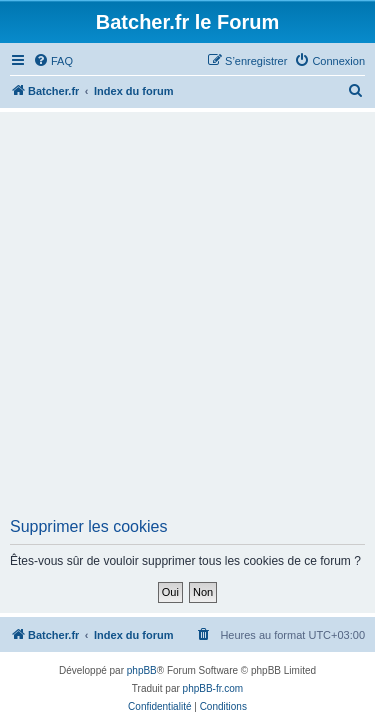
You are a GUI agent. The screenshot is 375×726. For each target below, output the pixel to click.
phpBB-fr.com (213, 688)
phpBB (142, 670)
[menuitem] (53, 61)
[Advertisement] (187, 320)
